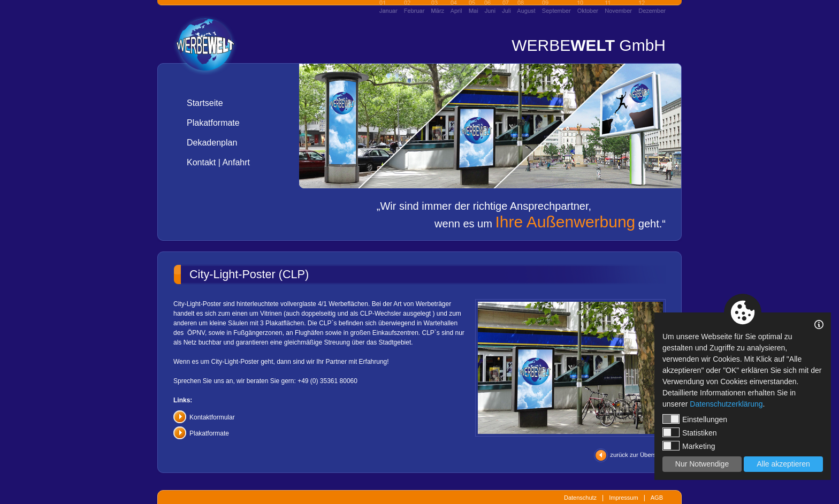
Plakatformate (213, 123)
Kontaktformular (212, 417)
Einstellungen (695, 419)
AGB (657, 498)
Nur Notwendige (702, 464)
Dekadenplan (212, 143)
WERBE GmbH (589, 45)
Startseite (205, 103)
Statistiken (690, 432)
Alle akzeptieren (783, 464)
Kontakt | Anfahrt (218, 162)
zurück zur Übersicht (638, 455)
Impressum (623, 498)
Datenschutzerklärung (726, 404)
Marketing (689, 446)
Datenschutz (580, 498)
